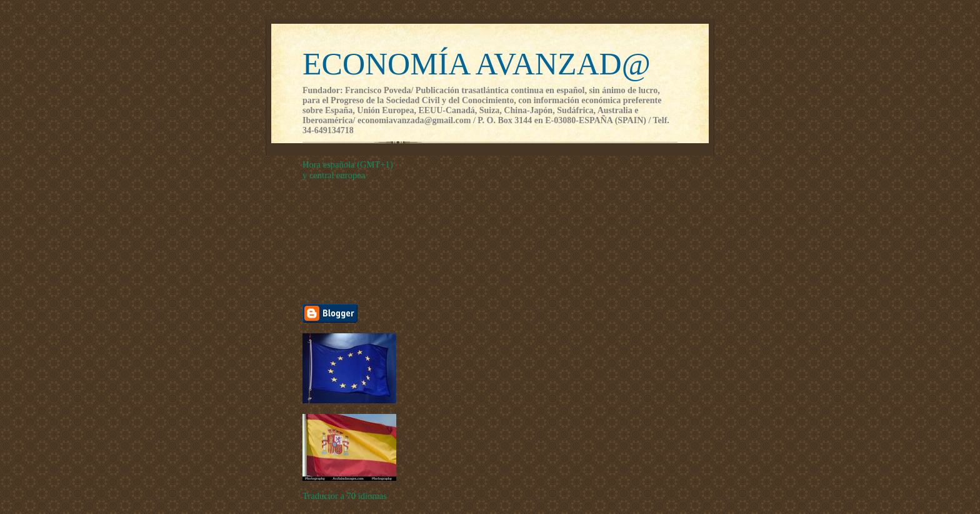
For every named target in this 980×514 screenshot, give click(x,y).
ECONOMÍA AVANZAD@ (477, 64)
